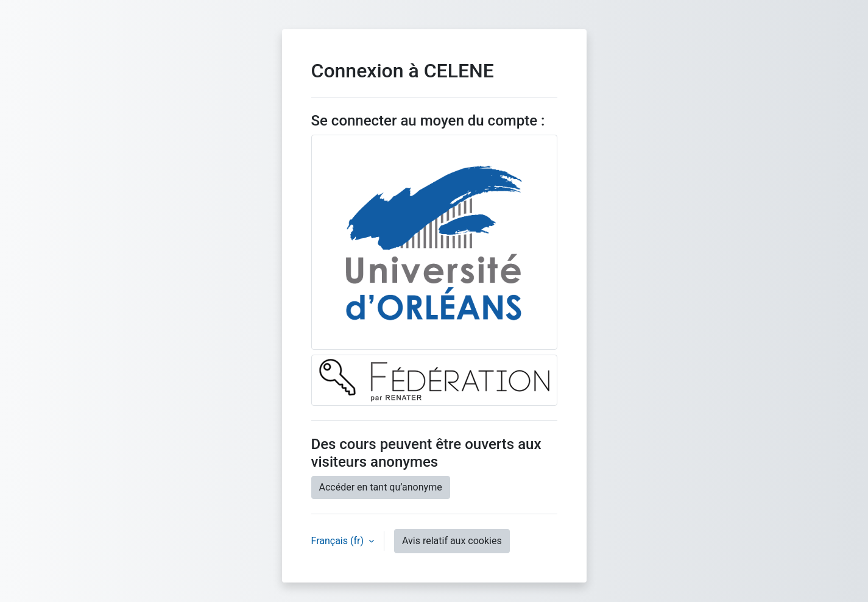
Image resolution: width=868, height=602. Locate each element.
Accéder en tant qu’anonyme (381, 487)
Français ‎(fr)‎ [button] (339, 541)
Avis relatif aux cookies (452, 541)
